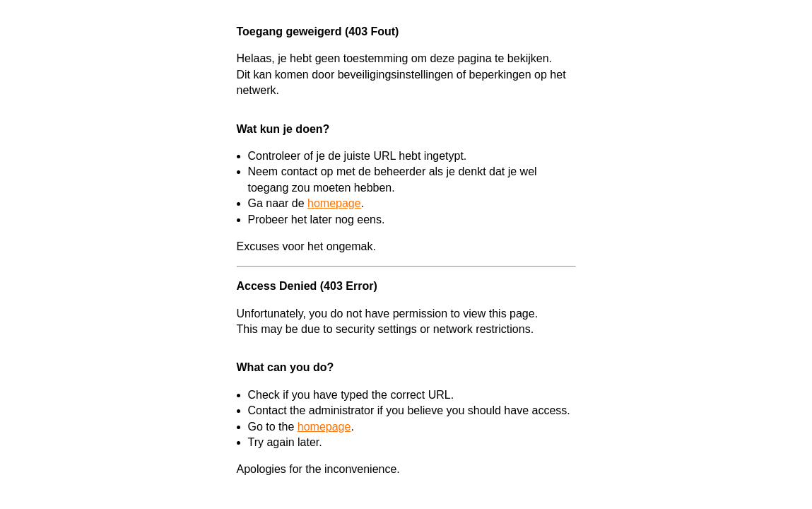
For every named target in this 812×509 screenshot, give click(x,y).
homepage (334, 203)
